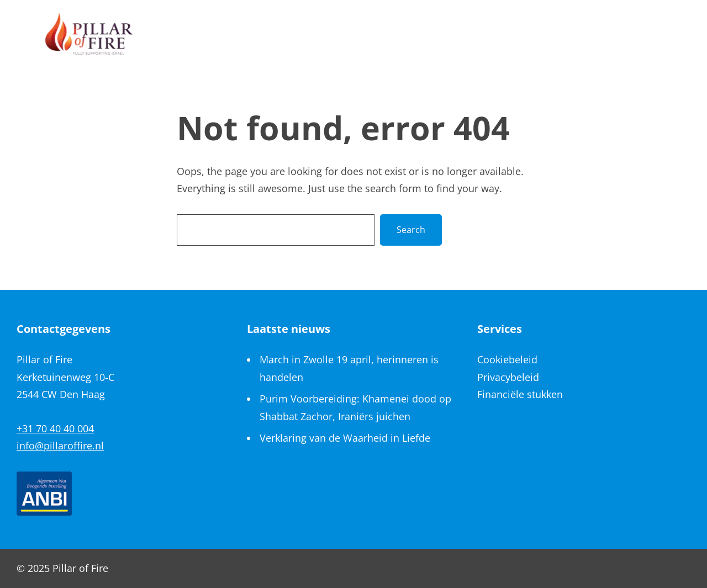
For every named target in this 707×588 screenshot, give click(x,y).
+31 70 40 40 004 (55, 428)
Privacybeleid (508, 377)
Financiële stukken (520, 394)
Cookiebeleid (507, 359)
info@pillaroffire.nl (60, 446)
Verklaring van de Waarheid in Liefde (345, 438)
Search (411, 230)
